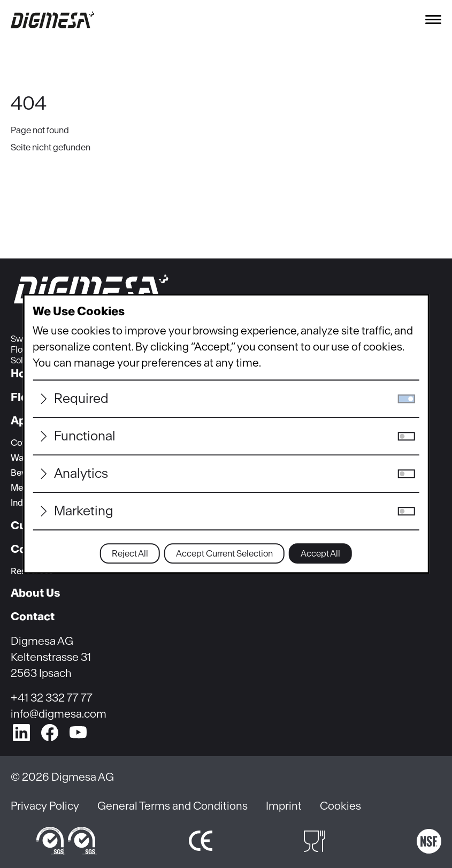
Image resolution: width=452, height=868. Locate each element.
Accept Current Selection (224, 554)
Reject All (130, 554)
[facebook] (50, 733)
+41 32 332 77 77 (52, 698)
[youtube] (78, 733)
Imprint (284, 806)
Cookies (340, 806)
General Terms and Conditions (173, 806)
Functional (85, 436)
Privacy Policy (45, 806)
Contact (33, 616)
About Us (35, 593)
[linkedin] (21, 733)
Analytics (81, 474)
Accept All (320, 554)
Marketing (84, 511)
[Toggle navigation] (433, 20)
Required (81, 399)
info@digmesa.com (59, 714)
